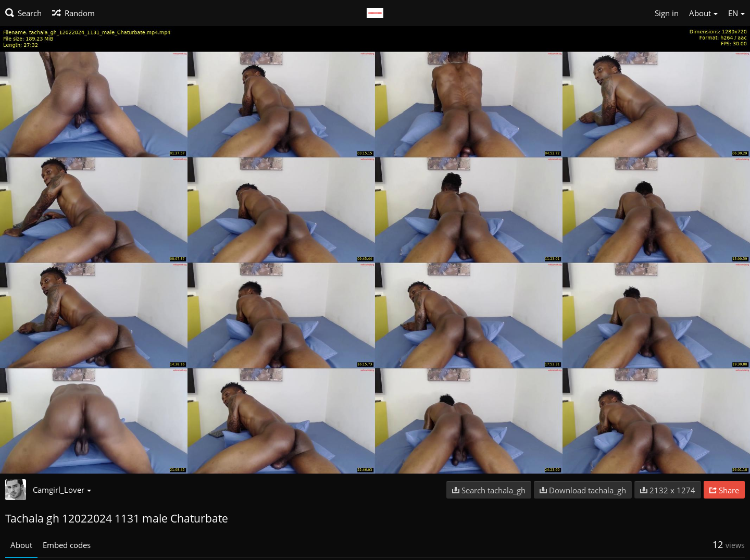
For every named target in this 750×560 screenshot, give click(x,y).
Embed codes (67, 545)
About (21, 545)
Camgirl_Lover (62, 490)
